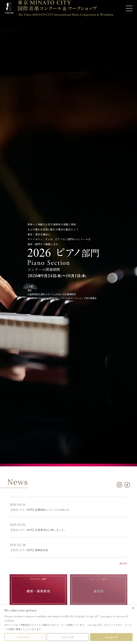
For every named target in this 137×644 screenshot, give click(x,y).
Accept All (111, 637)
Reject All (68, 637)
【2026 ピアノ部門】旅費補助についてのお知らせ (40, 510)
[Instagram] (119, 485)
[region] (68, 624)
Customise (24, 637)
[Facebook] (127, 485)
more (123, 563)
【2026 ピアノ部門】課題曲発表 (29, 550)
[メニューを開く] (129, 8)
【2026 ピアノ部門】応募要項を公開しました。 (38, 530)
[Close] (133, 608)
